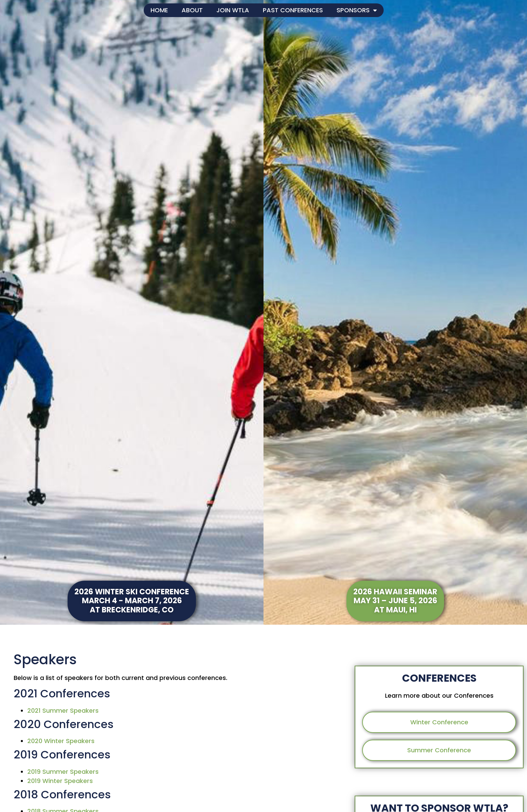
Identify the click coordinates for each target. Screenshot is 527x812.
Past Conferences (293, 10)
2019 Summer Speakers (63, 772)
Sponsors (357, 10)
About (192, 10)
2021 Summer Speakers (63, 710)
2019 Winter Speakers (60, 781)
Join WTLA (233, 10)
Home (159, 10)
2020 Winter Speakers (61, 741)
